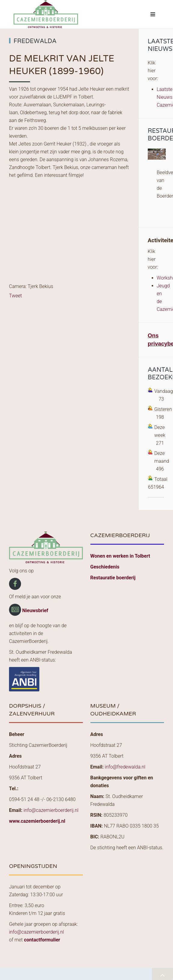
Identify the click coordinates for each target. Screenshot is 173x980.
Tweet (15, 296)
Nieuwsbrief (35, 611)
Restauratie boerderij (113, 578)
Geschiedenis (105, 567)
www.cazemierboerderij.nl (37, 821)
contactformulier (42, 940)
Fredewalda (35, 41)
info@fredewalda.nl (125, 767)
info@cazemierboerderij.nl (51, 810)
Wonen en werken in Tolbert (120, 556)
